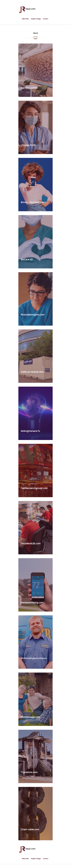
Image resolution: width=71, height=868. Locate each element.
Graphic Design (36, 19)
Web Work (25, 19)
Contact (46, 19)
